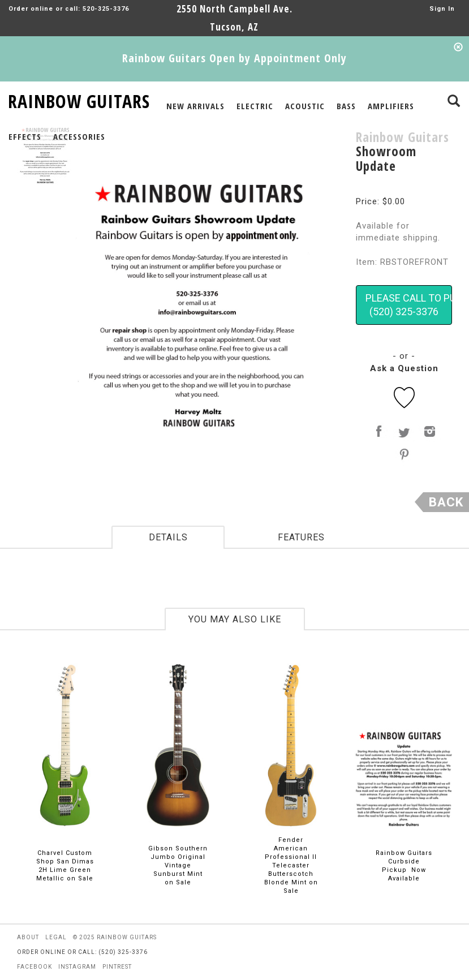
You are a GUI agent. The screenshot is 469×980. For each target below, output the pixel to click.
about (28, 937)
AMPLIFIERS (391, 106)
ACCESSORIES (79, 136)
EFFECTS (25, 136)
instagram (77, 967)
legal (56, 937)
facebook (35, 967)
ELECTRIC (255, 106)
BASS (346, 106)
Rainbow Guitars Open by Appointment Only (234, 58)
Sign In (442, 9)
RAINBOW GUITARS (79, 99)
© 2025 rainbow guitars (115, 937)
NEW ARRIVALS (195, 106)
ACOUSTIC (305, 106)
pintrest (117, 967)
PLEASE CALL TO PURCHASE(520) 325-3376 (409, 305)
